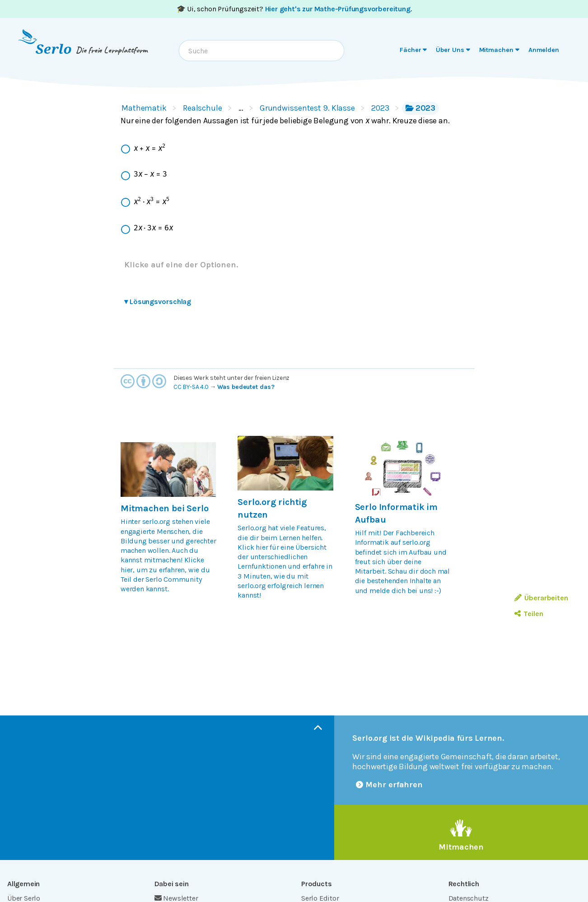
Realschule (203, 108)
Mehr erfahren (389, 785)
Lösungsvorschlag (158, 301)
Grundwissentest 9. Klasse (307, 108)
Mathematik (144, 108)
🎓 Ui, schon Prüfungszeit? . (294, 9)
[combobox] (261, 51)
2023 (380, 108)
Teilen (529, 614)
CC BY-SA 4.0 (191, 387)
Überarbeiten (541, 598)
